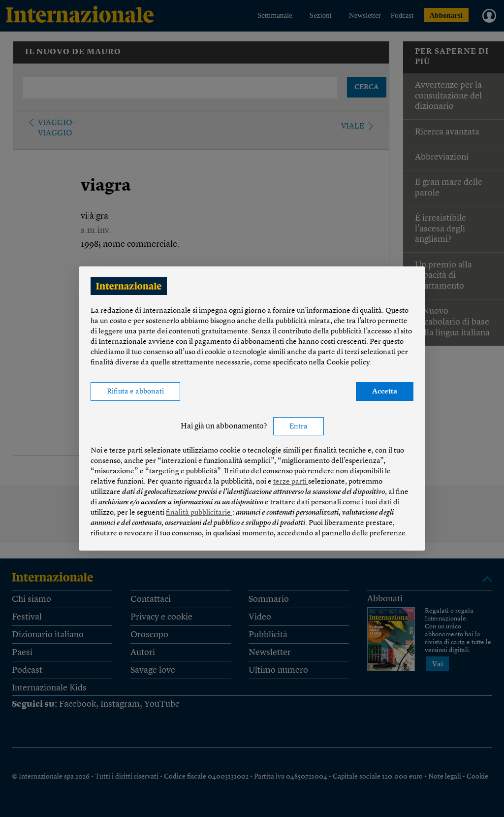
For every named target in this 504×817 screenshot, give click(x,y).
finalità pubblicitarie (199, 513)
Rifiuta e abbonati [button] (135, 392)
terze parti (291, 482)
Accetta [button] (385, 392)
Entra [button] (299, 427)
